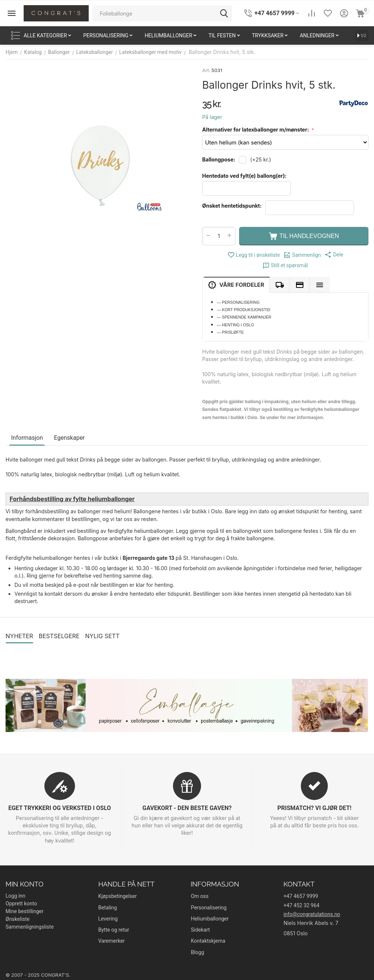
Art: (206, 70)
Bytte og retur (114, 930)
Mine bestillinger (25, 911)
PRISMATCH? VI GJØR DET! (314, 808)
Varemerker (112, 941)
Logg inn (16, 896)
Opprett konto (21, 904)
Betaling (108, 908)
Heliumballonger (210, 919)
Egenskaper (69, 438)
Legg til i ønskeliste (254, 255)
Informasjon (27, 438)
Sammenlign (302, 255)
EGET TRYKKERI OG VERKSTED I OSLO (59, 808)
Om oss (200, 896)
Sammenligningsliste (30, 927)
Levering (108, 919)
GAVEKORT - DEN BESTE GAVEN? (187, 808)
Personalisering (209, 908)
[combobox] (162, 13)
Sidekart (200, 930)
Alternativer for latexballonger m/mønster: (256, 130)
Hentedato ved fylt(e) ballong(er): (244, 176)
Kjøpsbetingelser (118, 896)
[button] (334, 255)
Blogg (197, 952)
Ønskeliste (18, 919)
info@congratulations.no (312, 914)
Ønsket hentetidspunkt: (232, 206)
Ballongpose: (219, 159)
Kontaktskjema (208, 941)
